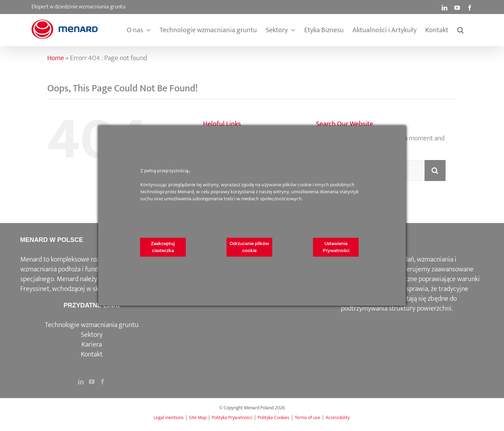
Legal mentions (169, 418)
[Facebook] (103, 382)
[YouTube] (92, 382)
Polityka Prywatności (232, 418)
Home (56, 58)
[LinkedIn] (81, 382)
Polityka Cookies (274, 418)
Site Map (198, 418)
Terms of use (307, 418)
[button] (460, 30)
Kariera (92, 345)
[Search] (435, 171)
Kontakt (92, 354)
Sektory (92, 335)
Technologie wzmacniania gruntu (92, 325)
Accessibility (338, 418)
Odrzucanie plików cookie (249, 247)
